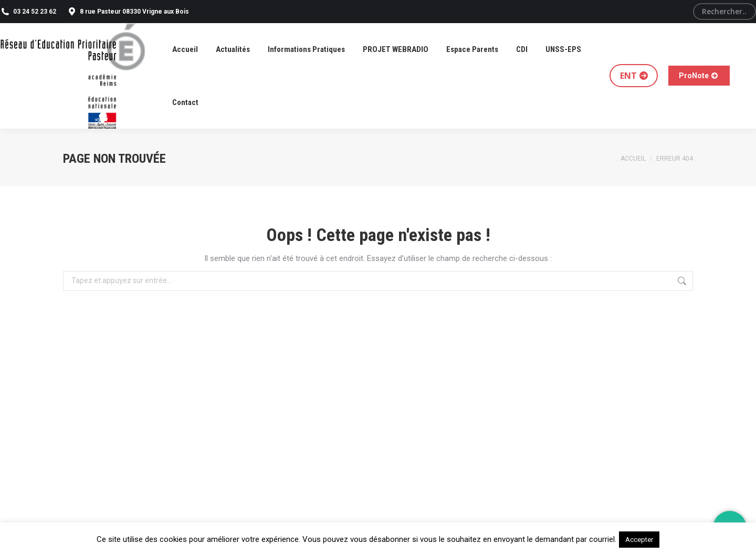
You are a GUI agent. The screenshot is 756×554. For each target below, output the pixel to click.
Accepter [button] (639, 540)
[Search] (724, 12)
